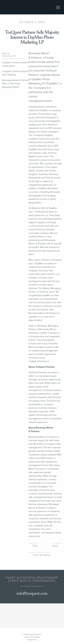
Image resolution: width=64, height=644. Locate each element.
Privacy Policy (32, 640)
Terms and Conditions (32, 637)
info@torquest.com (32, 594)
